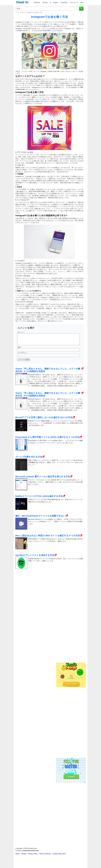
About (17, 854)
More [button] (82, 2)
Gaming (45, 2)
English (56, 2)
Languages (64, 2)
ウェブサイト (22, 353)
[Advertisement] (71, 629)
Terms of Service (45, 854)
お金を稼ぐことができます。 (54, 31)
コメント (21, 332)
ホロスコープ (74, 2)
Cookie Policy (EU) (59, 854)
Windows (37, 2)
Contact (24, 854)
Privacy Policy (33, 854)
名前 (19, 347)
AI (50, 2)
